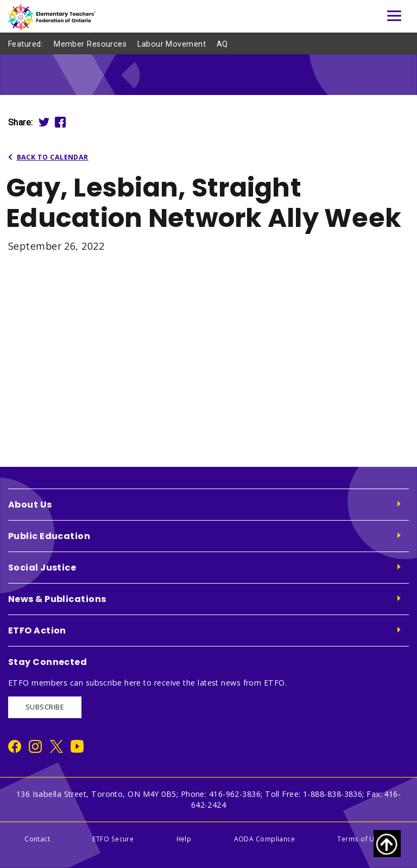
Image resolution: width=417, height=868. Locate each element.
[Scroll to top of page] (387, 844)
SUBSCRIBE (45, 707)
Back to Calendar (48, 157)
